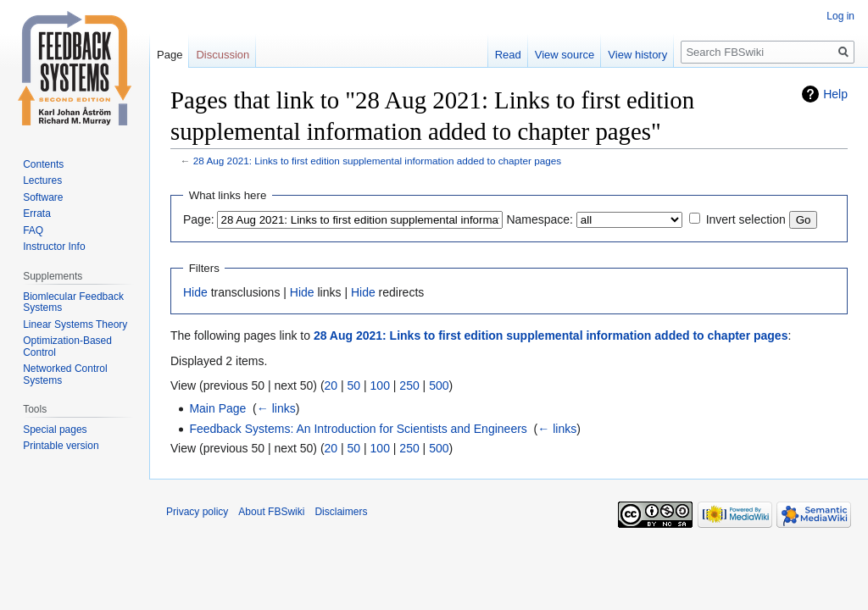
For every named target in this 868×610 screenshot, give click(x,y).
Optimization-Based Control (67, 347)
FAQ (33, 230)
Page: (199, 219)
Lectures (42, 180)
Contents (43, 164)
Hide (195, 292)
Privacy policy (197, 512)
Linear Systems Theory (75, 324)
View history (637, 55)
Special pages (55, 430)
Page (170, 55)
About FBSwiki (271, 512)
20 (331, 385)
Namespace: (540, 219)
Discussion (223, 55)
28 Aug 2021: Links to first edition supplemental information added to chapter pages (377, 161)
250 (409, 385)
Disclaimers (341, 512)
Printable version (61, 446)
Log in (840, 16)
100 (380, 385)
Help (835, 94)
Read (508, 55)
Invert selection (746, 219)
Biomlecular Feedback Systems (73, 302)
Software (43, 197)
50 (354, 385)
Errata (37, 213)
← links (276, 408)
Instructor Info (54, 247)
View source (565, 55)
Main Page (217, 408)
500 (439, 385)
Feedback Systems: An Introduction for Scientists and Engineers (358, 429)
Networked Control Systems (65, 374)
